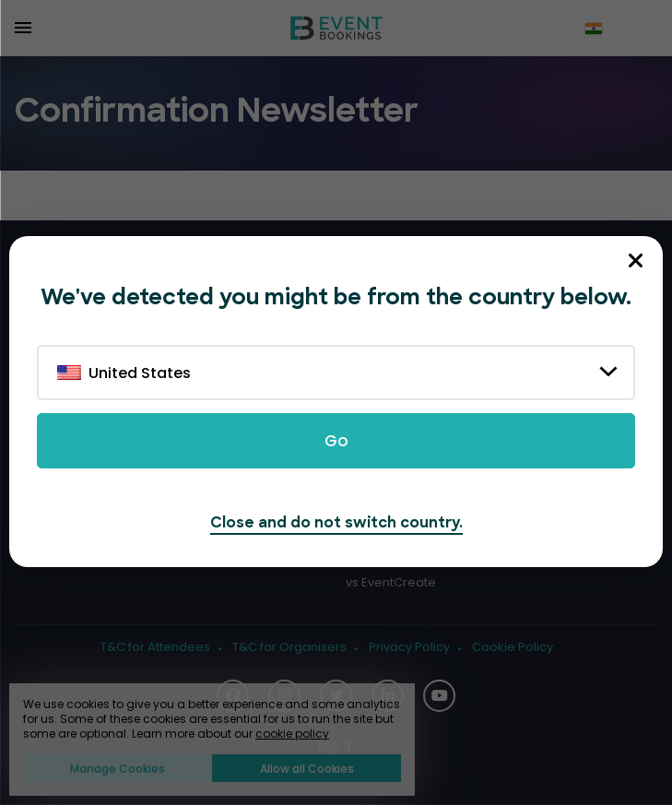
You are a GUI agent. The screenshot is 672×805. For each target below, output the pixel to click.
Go (336, 441)
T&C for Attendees (155, 647)
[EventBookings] (336, 28)
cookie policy (292, 734)
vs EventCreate (391, 583)
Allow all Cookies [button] (307, 769)
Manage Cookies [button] (118, 769)
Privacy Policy (409, 647)
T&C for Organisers (289, 647)
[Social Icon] (439, 696)
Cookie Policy (513, 647)
